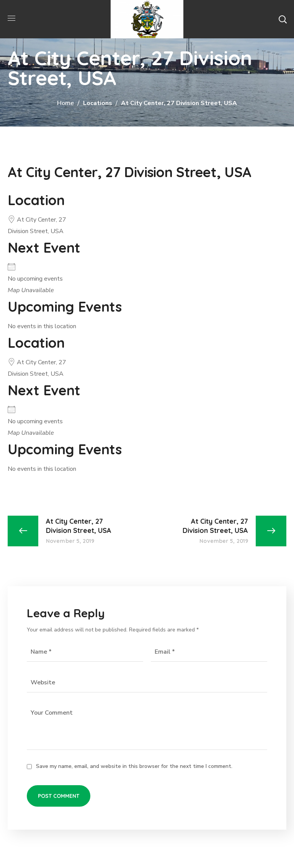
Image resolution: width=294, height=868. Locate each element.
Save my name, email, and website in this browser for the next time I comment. (134, 766)
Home (65, 103)
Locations (98, 103)
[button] (283, 19)
